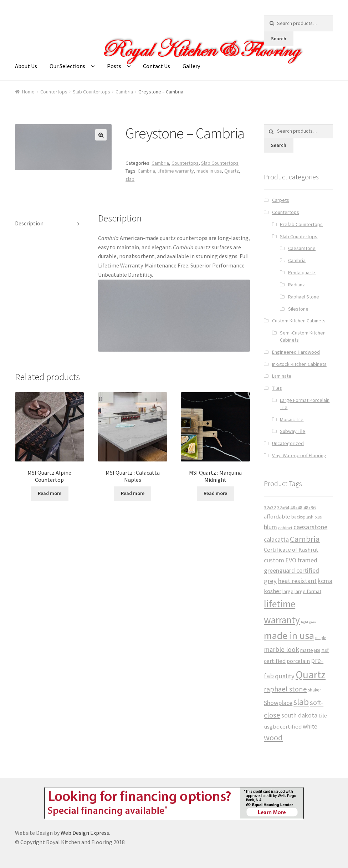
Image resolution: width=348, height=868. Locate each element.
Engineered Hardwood (296, 352)
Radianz (296, 285)
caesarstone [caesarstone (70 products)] (310, 527)
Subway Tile (293, 431)
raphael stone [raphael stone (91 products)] (285, 689)
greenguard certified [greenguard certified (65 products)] (291, 570)
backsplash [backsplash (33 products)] (302, 517)
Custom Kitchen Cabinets (299, 321)
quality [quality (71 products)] (285, 676)
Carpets (281, 200)
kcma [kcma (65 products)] (325, 581)
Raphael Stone (304, 297)
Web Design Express (85, 833)
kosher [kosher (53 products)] (273, 591)
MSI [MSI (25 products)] (317, 650)
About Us (26, 66)
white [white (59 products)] (310, 726)
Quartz (232, 171)
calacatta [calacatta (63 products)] (276, 539)
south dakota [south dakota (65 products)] (299, 715)
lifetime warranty (176, 171)
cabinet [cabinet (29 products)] (285, 528)
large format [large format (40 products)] (308, 591)
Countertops (54, 92)
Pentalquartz (302, 272)
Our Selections (67, 66)
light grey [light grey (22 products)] (308, 622)
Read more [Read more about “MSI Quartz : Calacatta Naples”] (133, 493)
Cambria (124, 92)
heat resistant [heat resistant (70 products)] (297, 581)
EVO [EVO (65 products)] (291, 560)
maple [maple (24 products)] (321, 638)
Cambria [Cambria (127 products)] (305, 539)
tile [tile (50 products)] (323, 715)
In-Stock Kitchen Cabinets (299, 364)
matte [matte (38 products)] (307, 650)
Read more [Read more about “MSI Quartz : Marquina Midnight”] (215, 493)
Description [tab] (29, 223)
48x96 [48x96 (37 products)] (309, 507)
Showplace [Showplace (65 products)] (278, 703)
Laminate (282, 376)
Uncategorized (288, 443)
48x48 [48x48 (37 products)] (296, 507)
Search (279, 39)
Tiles (277, 388)
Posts (114, 66)
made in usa (209, 171)
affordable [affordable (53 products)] (277, 517)
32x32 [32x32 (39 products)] (270, 507)
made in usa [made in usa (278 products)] (289, 635)
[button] (101, 135)
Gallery (191, 66)
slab (130, 179)
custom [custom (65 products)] (274, 560)
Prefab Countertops (301, 224)
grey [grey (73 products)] (270, 581)
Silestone (298, 309)
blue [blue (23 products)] (318, 517)
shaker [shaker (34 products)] (314, 690)
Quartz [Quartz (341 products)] (311, 675)
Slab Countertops (91, 92)
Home (28, 92)
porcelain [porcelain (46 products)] (298, 661)
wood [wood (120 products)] (273, 737)
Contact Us (157, 66)
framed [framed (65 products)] (307, 560)
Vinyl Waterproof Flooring (299, 455)
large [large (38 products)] (288, 591)
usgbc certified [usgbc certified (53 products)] (283, 727)
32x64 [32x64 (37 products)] (283, 507)
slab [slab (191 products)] (301, 702)
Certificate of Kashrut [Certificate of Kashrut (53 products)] (291, 550)
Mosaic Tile (292, 419)
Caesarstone (302, 248)
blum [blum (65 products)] (270, 527)
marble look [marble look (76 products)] (282, 649)
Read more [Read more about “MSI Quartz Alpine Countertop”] (50, 493)
